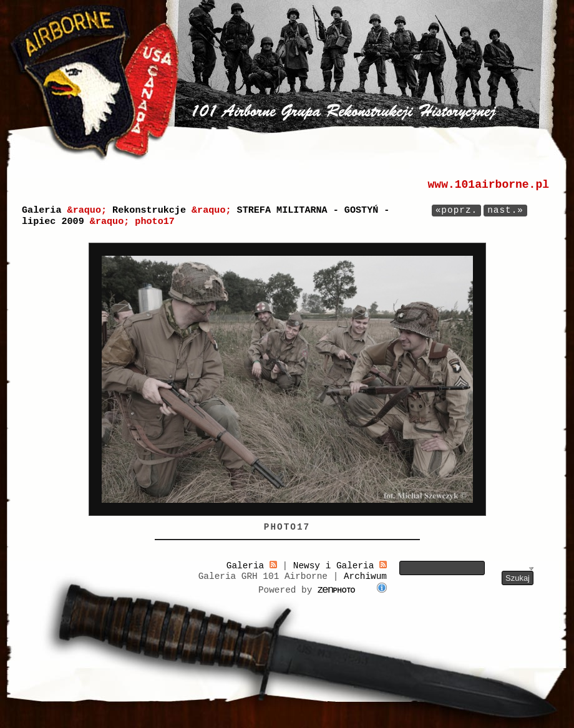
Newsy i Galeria (340, 566)
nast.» (505, 210)
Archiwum (365, 576)
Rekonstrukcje (149, 210)
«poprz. (456, 210)
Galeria (41, 210)
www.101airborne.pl (489, 185)
